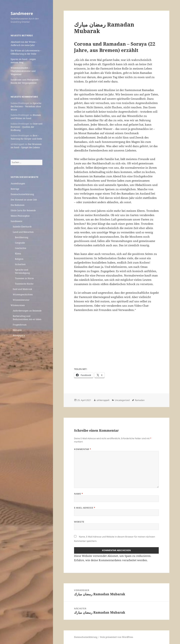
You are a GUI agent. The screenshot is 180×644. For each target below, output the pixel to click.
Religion (19, 259)
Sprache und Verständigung (22, 271)
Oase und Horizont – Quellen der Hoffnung (26, 127)
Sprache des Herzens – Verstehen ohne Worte (26, 106)
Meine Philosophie (20, 216)
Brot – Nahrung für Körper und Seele (26, 137)
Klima (18, 254)
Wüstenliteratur (21, 300)
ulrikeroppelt (103, 400)
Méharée (17, 330)
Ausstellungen (18, 183)
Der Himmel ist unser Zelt (24, 200)
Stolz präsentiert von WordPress (116, 637)
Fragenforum (20, 325)
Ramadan (140, 400)
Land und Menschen (23, 232)
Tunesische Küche (24, 284)
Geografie (20, 243)
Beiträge (15, 189)
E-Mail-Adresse (85, 508)
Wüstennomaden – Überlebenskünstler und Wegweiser (23, 71)
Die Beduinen (18, 205)
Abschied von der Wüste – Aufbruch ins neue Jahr (24, 44)
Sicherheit (20, 264)
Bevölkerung (22, 237)
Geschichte (21, 248)
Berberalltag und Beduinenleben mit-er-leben (27, 318)
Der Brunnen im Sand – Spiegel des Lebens (26, 146)
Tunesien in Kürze (24, 278)
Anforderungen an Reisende (27, 311)
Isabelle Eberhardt (22, 227)
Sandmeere (22, 13)
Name (78, 494)
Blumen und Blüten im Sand (26, 117)
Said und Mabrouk (22, 289)
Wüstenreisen (18, 305)
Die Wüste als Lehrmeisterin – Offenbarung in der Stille (26, 52)
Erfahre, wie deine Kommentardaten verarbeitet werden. (111, 560)
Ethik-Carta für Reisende (23, 210)
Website (79, 522)
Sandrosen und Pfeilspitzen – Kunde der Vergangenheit (25, 81)
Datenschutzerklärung (22, 194)
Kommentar (83, 449)
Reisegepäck (19, 335)
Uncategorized (122, 400)
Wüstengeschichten (23, 295)
